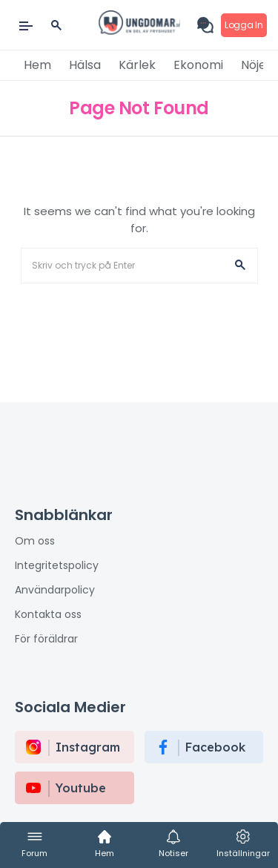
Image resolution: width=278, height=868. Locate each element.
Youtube (81, 788)
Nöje (254, 65)
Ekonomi (198, 65)
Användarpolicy (55, 590)
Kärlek (137, 65)
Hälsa (85, 65)
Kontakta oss (48, 614)
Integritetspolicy (57, 565)
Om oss (35, 541)
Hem (37, 65)
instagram (88, 747)
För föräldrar (46, 639)
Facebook (215, 747)
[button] (240, 266)
